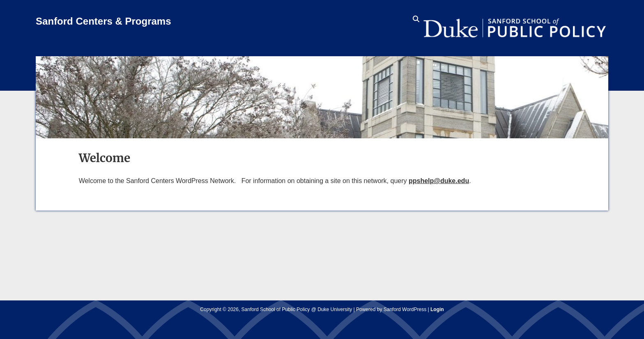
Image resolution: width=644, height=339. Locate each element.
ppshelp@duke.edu (439, 181)
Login (437, 309)
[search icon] (416, 19)
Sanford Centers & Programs (103, 21)
